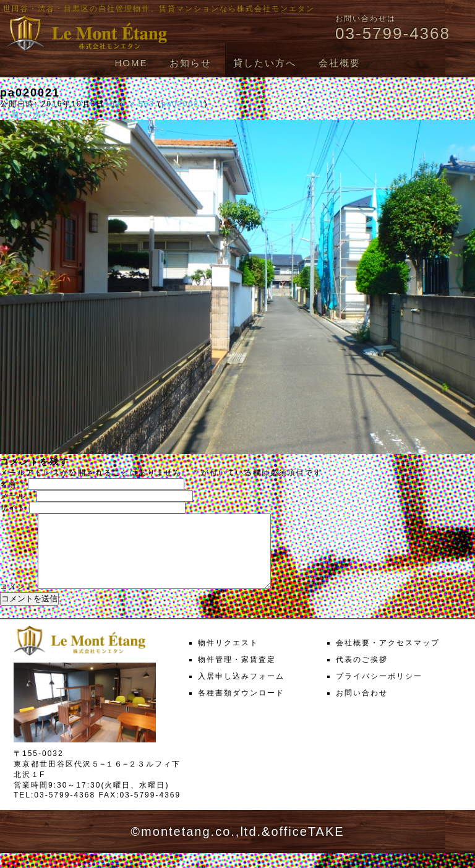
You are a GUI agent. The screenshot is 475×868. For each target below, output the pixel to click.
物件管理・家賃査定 (237, 674)
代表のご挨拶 (362, 674)
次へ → (47, 114)
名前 (12, 484)
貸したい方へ (265, 63)
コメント (17, 601)
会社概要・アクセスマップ (388, 658)
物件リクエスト (228, 658)
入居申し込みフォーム (241, 691)
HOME (131, 63)
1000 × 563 (129, 104)
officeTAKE (307, 846)
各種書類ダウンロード (241, 708)
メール (17, 496)
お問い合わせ (362, 708)
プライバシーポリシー (379, 691)
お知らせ (190, 63)
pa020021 (183, 104)
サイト (13, 508)
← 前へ (15, 114)
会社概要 (340, 63)
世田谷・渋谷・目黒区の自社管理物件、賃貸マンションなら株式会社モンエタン (159, 9)
